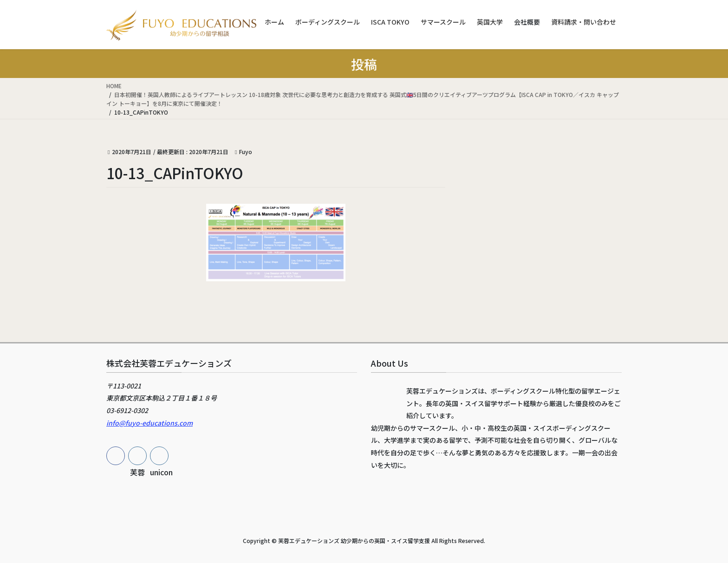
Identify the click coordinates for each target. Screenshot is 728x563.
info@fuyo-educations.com (149, 423)
